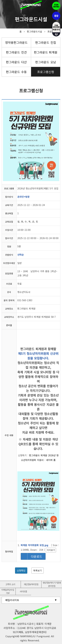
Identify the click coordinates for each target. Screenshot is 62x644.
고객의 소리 (10, 584)
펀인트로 (56, 6)
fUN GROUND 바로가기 (56, 29)
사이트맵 (23, 591)
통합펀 (56, 16)
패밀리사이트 (12, 600)
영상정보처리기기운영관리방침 (52, 584)
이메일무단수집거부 (8, 591)
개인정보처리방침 (31, 584)
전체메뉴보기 (5, 5)
